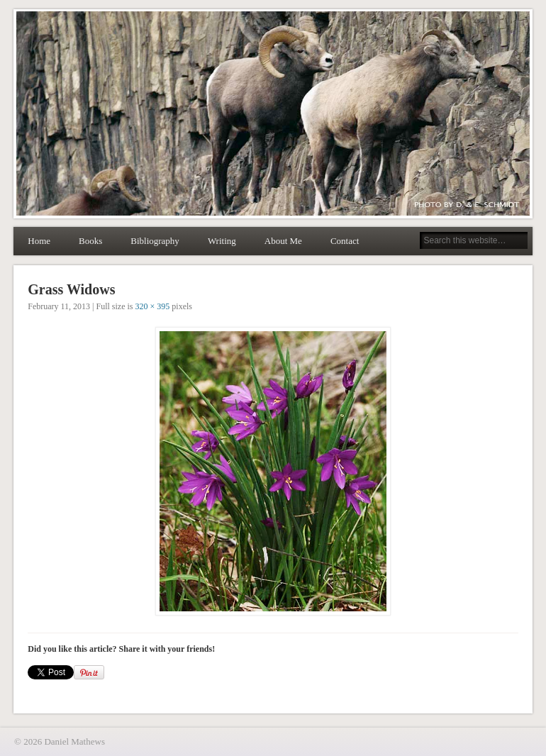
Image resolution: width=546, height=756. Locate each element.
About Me (283, 241)
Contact (345, 241)
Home (39, 241)
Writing (222, 241)
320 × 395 (153, 306)
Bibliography (155, 241)
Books (90, 241)
